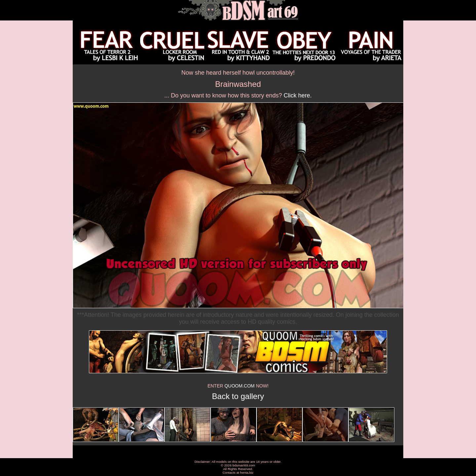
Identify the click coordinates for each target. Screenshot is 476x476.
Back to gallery (238, 396)
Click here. (298, 95)
